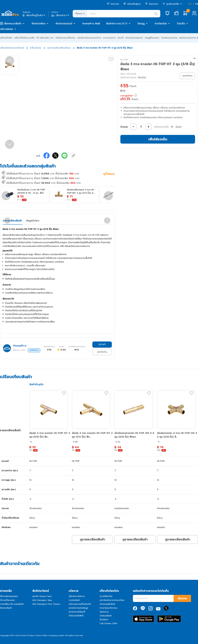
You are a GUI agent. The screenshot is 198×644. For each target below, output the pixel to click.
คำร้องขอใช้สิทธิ (76, 616)
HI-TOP (124, 60)
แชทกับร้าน (102, 352)
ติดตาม (182, 598)
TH (190, 4)
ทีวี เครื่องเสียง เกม (45, 38)
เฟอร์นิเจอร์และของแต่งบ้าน (89, 38)
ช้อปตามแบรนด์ (64, 24)
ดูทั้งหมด (109, 174)
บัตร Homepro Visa (42, 600)
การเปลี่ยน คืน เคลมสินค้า (12, 604)
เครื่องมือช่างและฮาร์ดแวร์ (12, 48)
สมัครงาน (104, 612)
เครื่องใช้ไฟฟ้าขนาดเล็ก (24, 38)
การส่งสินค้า (74, 600)
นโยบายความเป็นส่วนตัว (80, 604)
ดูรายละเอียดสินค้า (92, 539)
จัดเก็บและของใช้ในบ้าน (65, 38)
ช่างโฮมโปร (161, 24)
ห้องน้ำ (121, 38)
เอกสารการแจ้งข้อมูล (78, 608)
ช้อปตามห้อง (39, 24)
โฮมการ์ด (113, 4)
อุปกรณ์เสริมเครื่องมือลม (59, 48)
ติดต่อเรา (104, 620)
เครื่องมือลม (36, 48)
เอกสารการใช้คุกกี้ (77, 612)
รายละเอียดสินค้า (12, 221)
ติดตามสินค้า (6, 608)
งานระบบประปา (109, 38)
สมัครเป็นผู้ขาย (132, 4)
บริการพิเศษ (6, 29)
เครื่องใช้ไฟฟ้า (6, 38)
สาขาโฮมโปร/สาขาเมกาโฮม (112, 600)
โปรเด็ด (181, 24)
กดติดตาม (34, 350)
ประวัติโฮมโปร (106, 596)
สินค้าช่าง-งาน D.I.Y (117, 24)
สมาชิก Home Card (42, 596)
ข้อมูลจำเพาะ (33, 221)
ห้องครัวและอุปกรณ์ (134, 38)
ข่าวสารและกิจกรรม (109, 608)
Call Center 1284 (108, 623)
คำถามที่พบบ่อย (7, 600)
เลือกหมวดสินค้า (13, 24)
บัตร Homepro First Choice (46, 604)
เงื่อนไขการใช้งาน (77, 596)
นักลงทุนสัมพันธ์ (107, 604)
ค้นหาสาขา (152, 4)
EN (197, 4)
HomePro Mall (91, 24)
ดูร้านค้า (102, 344)
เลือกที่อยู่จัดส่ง (34, 15)
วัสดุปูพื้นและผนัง (152, 38)
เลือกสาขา (61, 15)
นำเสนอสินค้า (106, 616)
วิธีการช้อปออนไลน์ (9, 596)
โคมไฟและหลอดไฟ (169, 38)
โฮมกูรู (141, 24)
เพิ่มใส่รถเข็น (158, 139)
